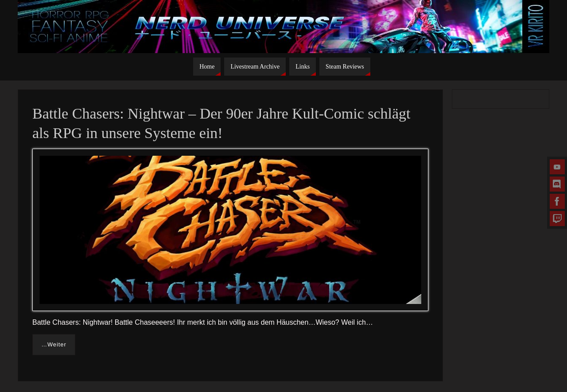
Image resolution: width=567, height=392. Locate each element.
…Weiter (54, 344)
